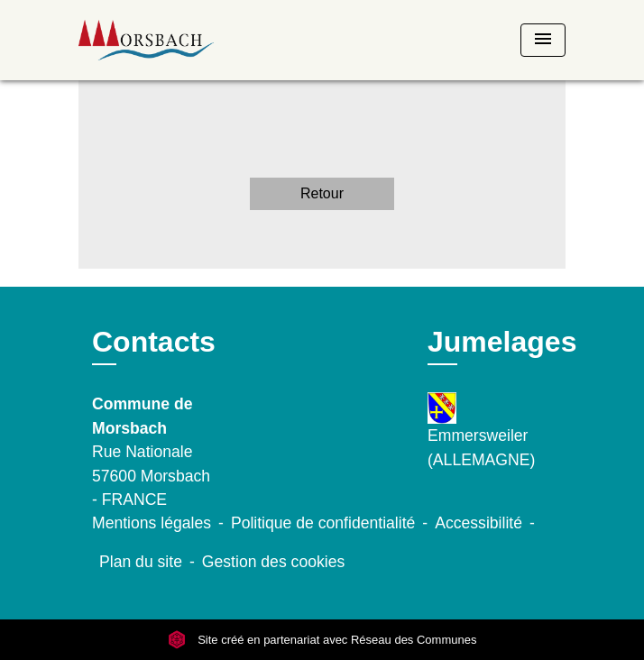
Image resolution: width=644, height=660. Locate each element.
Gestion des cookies (273, 562)
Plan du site (141, 562)
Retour (322, 193)
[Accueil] (146, 40)
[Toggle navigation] (543, 40)
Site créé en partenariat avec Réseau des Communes (322, 640)
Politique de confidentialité (323, 523)
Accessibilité (478, 523)
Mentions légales (152, 523)
